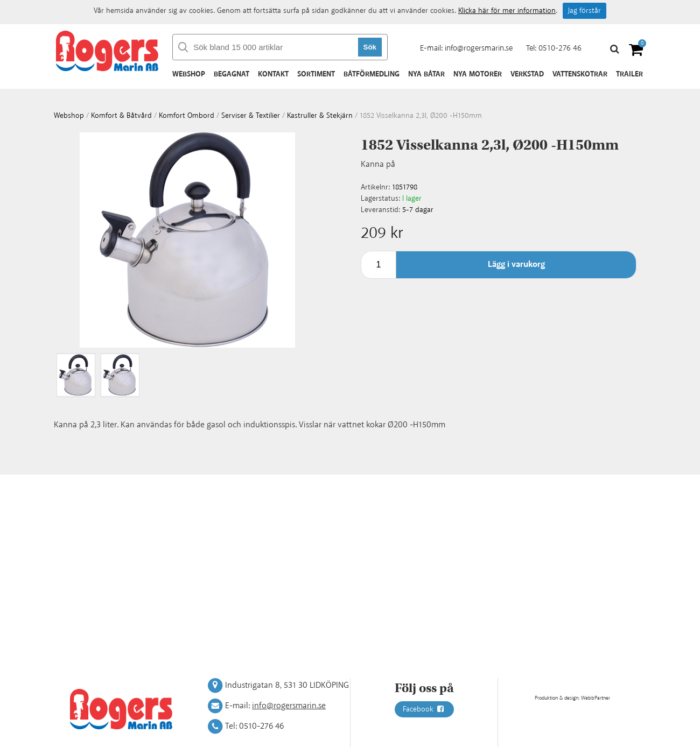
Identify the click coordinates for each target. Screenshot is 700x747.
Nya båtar (426, 74)
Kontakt (273, 74)
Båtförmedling (372, 74)
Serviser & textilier (251, 116)
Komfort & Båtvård (121, 116)
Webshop (189, 74)
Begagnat (232, 74)
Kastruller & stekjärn (320, 116)
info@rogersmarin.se (479, 48)
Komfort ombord (187, 116)
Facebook (424, 709)
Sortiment (316, 74)
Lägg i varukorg (516, 265)
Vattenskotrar (580, 74)
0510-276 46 (560, 48)
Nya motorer (478, 74)
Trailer (629, 74)
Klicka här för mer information (507, 11)
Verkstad (527, 74)
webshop (69, 116)
